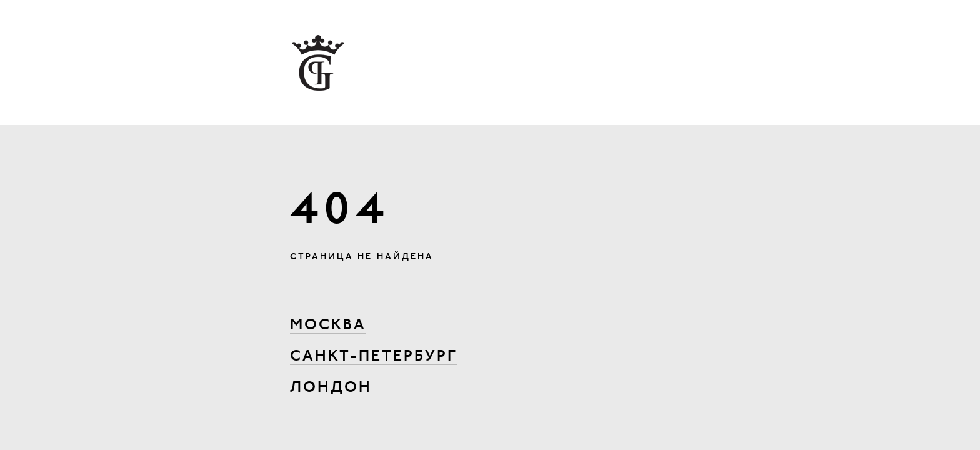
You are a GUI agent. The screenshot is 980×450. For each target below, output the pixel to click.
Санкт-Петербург (374, 357)
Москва (328, 326)
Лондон (331, 388)
